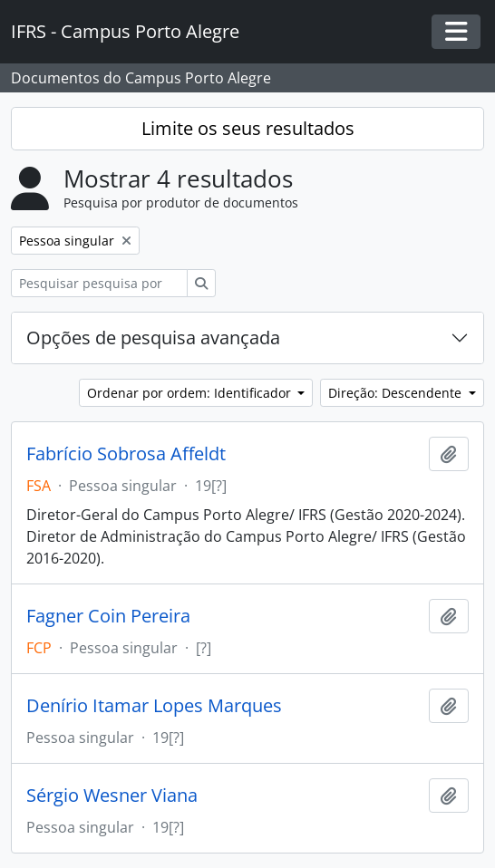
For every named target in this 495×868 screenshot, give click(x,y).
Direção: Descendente (397, 393)
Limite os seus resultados (248, 128)
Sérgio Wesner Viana (112, 796)
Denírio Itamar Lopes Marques (154, 706)
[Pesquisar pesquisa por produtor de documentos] (99, 283)
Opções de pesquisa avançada (153, 338)
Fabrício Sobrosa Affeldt (126, 454)
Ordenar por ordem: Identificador (191, 393)
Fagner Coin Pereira (108, 616)
